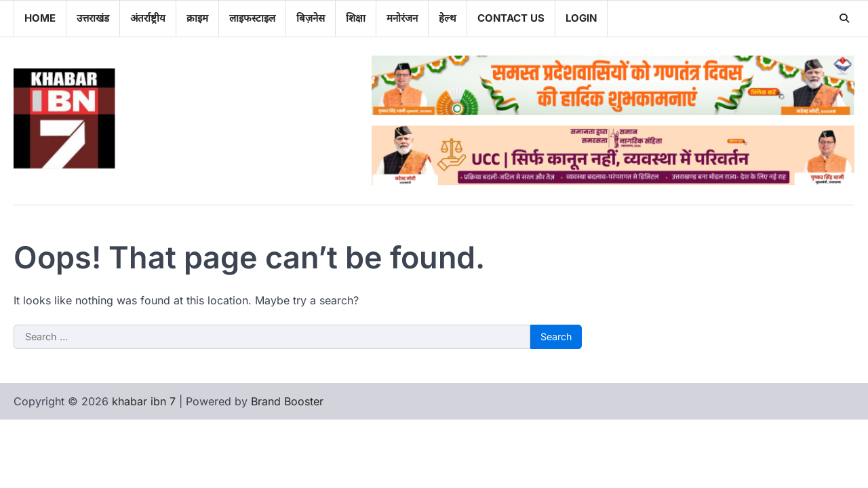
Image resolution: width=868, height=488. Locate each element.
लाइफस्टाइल (252, 18)
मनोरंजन (402, 18)
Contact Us (511, 18)
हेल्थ (448, 18)
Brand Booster (287, 401)
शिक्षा (356, 18)
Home (40, 18)
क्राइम (197, 18)
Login (581, 18)
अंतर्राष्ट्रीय (148, 18)
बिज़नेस (311, 18)
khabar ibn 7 (144, 401)
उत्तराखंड (93, 18)
